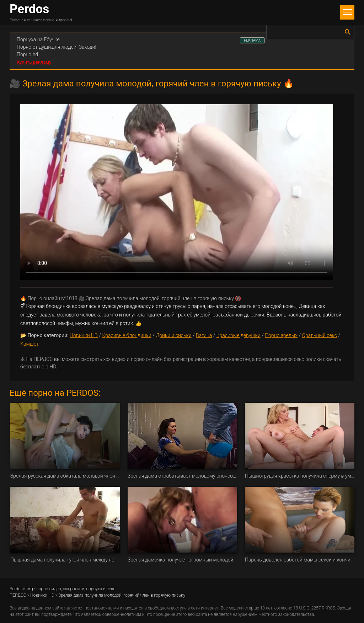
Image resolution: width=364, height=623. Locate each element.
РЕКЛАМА (252, 40)
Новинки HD (84, 335)
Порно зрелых (281, 335)
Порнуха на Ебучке (38, 39)
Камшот (30, 344)
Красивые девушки (239, 335)
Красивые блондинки (127, 335)
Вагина (204, 335)
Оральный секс (319, 335)
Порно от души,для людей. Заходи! (57, 47)
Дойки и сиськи (174, 335)
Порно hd (27, 54)
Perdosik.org (21, 589)
